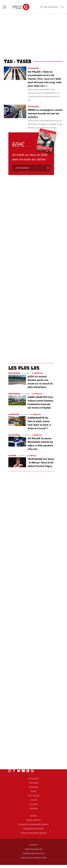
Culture (33, 804)
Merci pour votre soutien (33, 858)
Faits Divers (34, 796)
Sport (34, 791)
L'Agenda (33, 809)
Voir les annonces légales (34, 833)
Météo (33, 816)
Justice (34, 800)
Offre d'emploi (33, 820)
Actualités (34, 779)
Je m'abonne (22, 168)
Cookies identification (33, 853)
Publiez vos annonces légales (34, 824)
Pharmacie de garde (33, 829)
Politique (34, 783)
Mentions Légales (34, 849)
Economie (34, 787)
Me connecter (51, 7)
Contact (33, 845)
